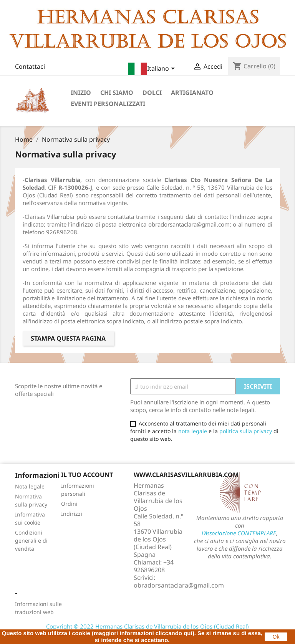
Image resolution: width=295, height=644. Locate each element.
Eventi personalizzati (108, 104)
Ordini (69, 504)
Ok (276, 637)
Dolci (152, 93)
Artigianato (192, 93)
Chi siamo (117, 93)
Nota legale (30, 486)
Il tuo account (87, 475)
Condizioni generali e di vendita (31, 541)
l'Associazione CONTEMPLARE (239, 533)
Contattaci (30, 66)
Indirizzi (72, 514)
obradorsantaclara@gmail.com (179, 585)
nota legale (193, 431)
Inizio (81, 93)
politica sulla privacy (246, 431)
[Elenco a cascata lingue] (153, 69)
